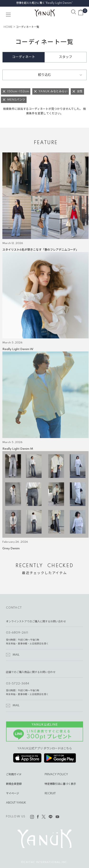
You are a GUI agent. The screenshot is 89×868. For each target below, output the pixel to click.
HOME (8, 27)
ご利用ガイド (14, 775)
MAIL (16, 655)
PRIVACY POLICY (56, 775)
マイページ (12, 794)
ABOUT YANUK (16, 803)
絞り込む (45, 75)
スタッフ (66, 57)
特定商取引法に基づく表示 (60, 784)
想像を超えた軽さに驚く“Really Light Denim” (44, 3)
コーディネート (24, 57)
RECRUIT (50, 794)
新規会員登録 (14, 784)
